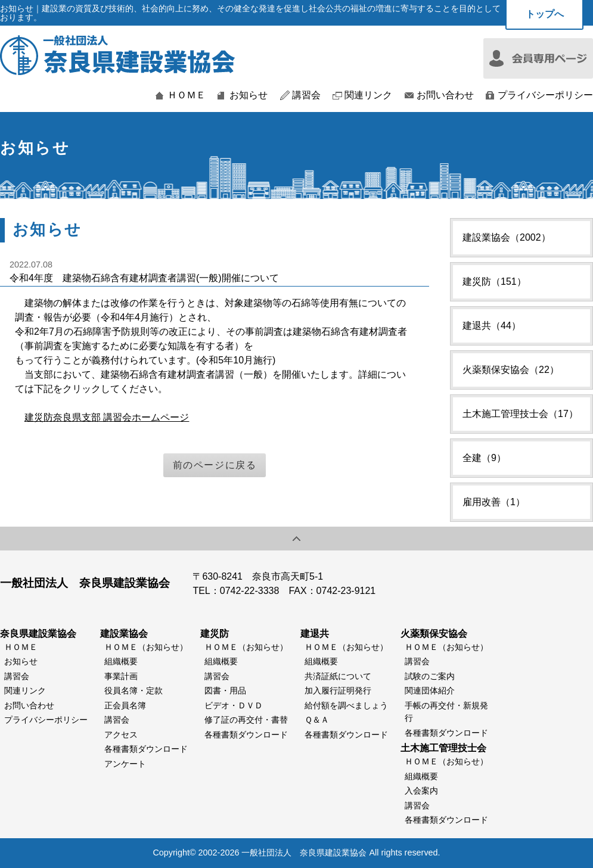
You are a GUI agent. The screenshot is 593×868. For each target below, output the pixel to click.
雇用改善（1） (494, 502)
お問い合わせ (445, 95)
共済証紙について (338, 676)
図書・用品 (225, 690)
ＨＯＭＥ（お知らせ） (146, 647)
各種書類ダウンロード (146, 749)
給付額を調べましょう (346, 705)
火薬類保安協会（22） (511, 370)
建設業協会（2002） (507, 237)
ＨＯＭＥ (187, 95)
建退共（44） (492, 326)
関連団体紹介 (430, 690)
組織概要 (121, 661)
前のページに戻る (215, 465)
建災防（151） (494, 281)
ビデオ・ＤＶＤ (234, 705)
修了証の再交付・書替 (246, 720)
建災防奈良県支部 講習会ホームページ (107, 417)
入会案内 (421, 791)
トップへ (545, 14)
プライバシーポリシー (545, 95)
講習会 (306, 95)
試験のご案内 (430, 676)
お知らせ (249, 95)
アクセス (121, 735)
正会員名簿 (125, 705)
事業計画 (121, 676)
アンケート (125, 764)
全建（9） (484, 458)
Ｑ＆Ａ (317, 720)
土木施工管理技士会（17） (520, 414)
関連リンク (368, 95)
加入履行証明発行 (338, 690)
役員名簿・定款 (133, 690)
